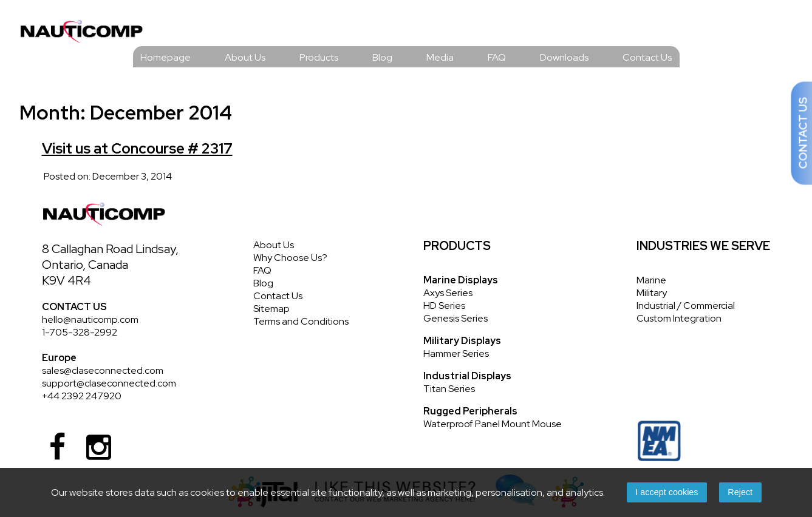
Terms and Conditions (301, 321)
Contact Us (647, 57)
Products (319, 57)
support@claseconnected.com (109, 383)
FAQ (497, 57)
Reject (740, 492)
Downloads (564, 57)
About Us (245, 57)
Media (440, 57)
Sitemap (271, 309)
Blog (382, 57)
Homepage (165, 57)
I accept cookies (667, 492)
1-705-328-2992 (80, 332)
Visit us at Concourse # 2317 (137, 148)
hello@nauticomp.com (90, 319)
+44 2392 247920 (82, 396)
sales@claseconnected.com (103, 370)
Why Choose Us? (290, 258)
